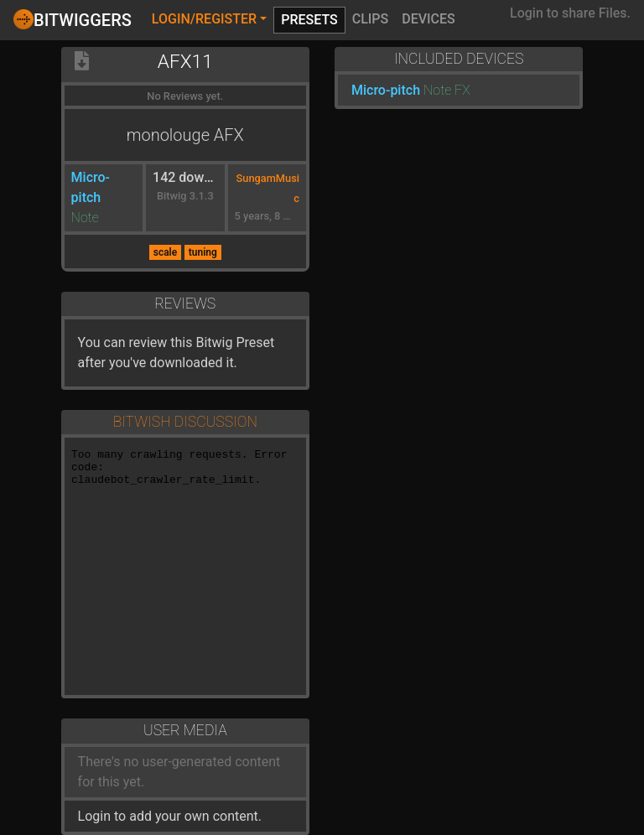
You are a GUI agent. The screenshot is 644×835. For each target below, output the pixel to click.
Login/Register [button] (204, 19)
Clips (371, 19)
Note (85, 218)
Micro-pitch (386, 90)
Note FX (447, 90)
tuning (203, 252)
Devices (428, 19)
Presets (309, 20)
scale (165, 252)
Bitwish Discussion (185, 422)
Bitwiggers (73, 19)
